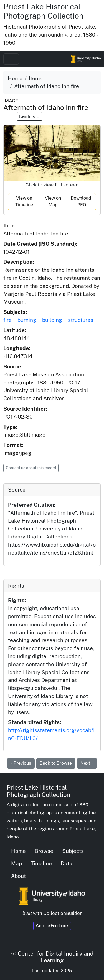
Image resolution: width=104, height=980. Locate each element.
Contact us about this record (31, 468)
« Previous (21, 763)
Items (36, 78)
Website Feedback (52, 926)
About (18, 876)
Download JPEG (81, 202)
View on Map (53, 202)
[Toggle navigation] (11, 59)
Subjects (73, 851)
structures (81, 320)
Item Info (30, 116)
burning (27, 320)
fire (7, 320)
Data (67, 863)
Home (15, 78)
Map (17, 863)
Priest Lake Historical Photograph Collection (43, 11)
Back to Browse (56, 763)
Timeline (41, 863)
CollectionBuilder (63, 913)
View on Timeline (24, 202)
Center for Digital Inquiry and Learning (52, 957)
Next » (87, 763)
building (52, 320)
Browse (44, 851)
